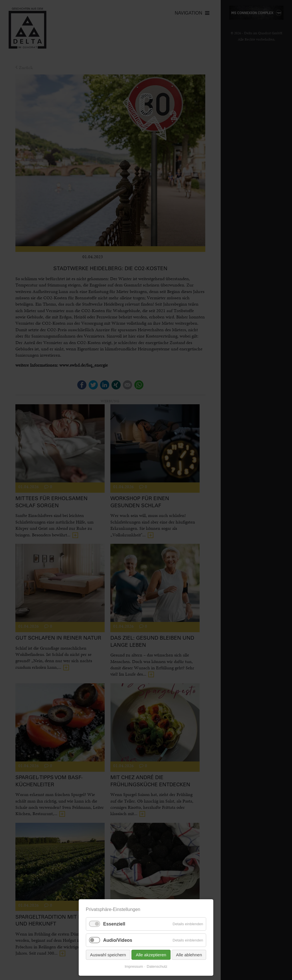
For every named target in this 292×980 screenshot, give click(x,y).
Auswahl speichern (108, 955)
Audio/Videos (118, 940)
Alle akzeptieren (151, 955)
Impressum (134, 966)
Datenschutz (157, 966)
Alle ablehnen (189, 955)
